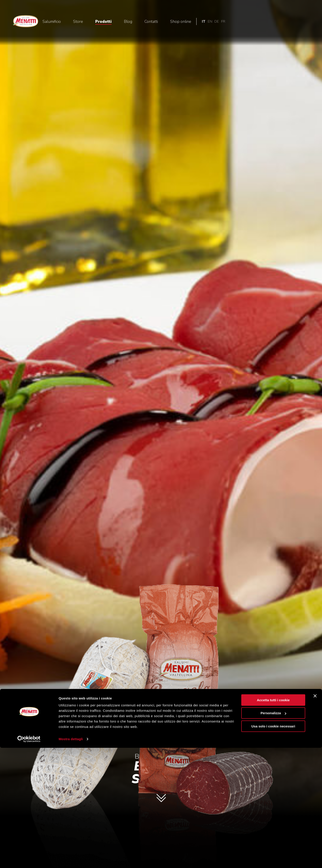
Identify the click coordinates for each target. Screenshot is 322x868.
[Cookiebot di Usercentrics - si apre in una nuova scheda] (29, 859)
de (302, 21)
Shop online (266, 21)
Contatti (237, 21)
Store (163, 21)
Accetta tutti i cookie (273, 820)
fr (309, 21)
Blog (213, 21)
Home (110, 21)
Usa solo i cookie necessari (273, 846)
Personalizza (273, 833)
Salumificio (137, 21)
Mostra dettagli (71, 859)
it (289, 21)
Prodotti (189, 21)
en (295, 21)
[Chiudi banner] (315, 816)
